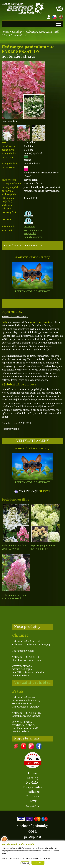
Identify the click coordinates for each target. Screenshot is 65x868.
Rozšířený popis (10, 429)
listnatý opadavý (33, 237)
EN (61, 17)
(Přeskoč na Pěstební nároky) (15, 317)
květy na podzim (33, 230)
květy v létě (30, 234)
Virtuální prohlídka (32, 683)
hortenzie (29, 227)
